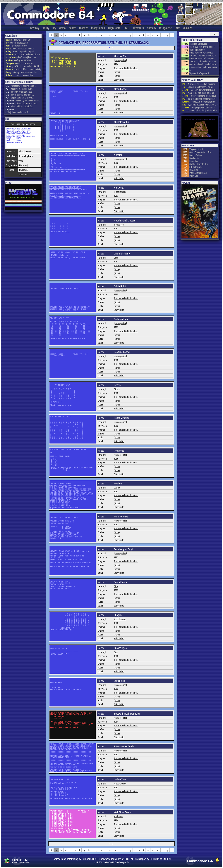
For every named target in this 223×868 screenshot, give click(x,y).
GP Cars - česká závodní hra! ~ (203, 64)
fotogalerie (165, 28)
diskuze (188, 28)
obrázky (151, 28)
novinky (35, 28)
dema (62, 28)
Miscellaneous (120, 192)
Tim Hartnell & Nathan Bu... (126, 68)
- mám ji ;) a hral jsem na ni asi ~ (199, 93)
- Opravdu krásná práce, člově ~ (200, 96)
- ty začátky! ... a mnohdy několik (22, 66)
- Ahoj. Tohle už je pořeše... (19, 106)
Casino (117, 488)
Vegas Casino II (196, 149)
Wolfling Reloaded (197, 50)
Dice (116, 258)
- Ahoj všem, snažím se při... (18, 112)
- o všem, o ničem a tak (19, 75)
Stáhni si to (119, 80)
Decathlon (194, 170)
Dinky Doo (194, 176)
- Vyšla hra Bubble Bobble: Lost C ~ (200, 105)
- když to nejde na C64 (21, 57)
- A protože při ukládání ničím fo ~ (200, 84)
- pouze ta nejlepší (16, 46)
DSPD (127, 28)
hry (54, 28)
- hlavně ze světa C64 (18, 40)
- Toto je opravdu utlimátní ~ (199, 108)
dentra (72, 28)
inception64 (98, 28)
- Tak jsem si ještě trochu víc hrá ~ (199, 87)
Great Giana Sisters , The (200, 152)
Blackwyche (194, 158)
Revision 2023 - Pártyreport (202, 58)
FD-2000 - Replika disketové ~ (203, 56)
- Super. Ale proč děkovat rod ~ (200, 102)
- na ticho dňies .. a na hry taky (23, 69)
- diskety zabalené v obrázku (21, 72)
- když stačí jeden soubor (20, 48)
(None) (117, 72)
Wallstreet (118, 816)
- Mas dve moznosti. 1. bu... (20, 89)
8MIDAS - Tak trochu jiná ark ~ (203, 61)
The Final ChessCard (198, 44)
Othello (117, 389)
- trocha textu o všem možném (23, 54)
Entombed (194, 161)
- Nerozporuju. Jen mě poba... (21, 86)
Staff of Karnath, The (199, 164)
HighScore (114, 28)
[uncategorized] (121, 60)
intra (177, 28)
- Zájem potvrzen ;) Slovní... (20, 98)
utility (46, 28)
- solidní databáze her (17, 43)
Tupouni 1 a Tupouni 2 (199, 73)
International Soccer (198, 173)
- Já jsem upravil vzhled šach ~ (200, 90)
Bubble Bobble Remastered (201, 53)
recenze (84, 28)
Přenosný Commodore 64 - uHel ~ (203, 69)
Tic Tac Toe (119, 225)
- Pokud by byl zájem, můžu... (23, 101)
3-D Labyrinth (195, 167)
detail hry (23, 174)
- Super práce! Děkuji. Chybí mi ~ (200, 110)
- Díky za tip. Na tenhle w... (22, 103)
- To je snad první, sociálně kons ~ (199, 99)
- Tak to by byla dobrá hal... (20, 95)
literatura (139, 28)
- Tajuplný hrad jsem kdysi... (20, 92)
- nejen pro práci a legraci (20, 51)
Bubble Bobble (196, 155)
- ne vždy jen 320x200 (18, 60)
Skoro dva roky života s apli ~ (202, 47)
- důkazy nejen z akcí (20, 63)
